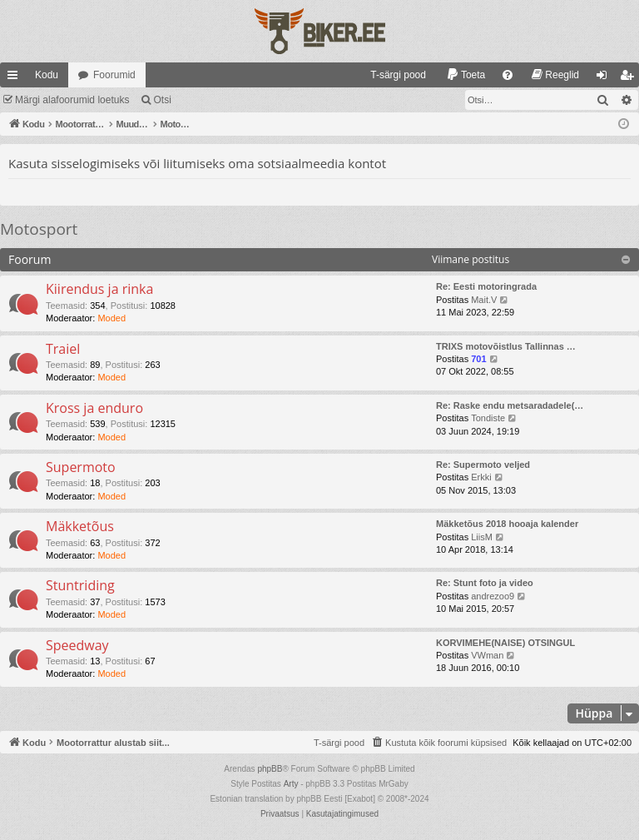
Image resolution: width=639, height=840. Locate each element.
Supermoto (81, 467)
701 (478, 359)
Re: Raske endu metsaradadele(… (510, 405)
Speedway (77, 645)
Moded (111, 318)
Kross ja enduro (94, 408)
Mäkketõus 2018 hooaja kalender (507, 524)
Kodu (47, 75)
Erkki (481, 477)
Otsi (162, 100)
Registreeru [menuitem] (630, 78)
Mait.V (484, 300)
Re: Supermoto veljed (483, 465)
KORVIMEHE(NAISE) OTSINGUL (505, 643)
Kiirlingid (16, 78)
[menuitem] (391, 75)
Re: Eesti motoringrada (486, 286)
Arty (291, 784)
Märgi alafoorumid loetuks (72, 100)
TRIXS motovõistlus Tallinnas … (506, 346)
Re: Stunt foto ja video (485, 583)
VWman (487, 655)
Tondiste (488, 418)
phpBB (270, 769)
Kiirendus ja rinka (99, 289)
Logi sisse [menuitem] (605, 78)
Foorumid (114, 75)
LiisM (482, 537)
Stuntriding (80, 585)
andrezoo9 (493, 596)
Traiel (63, 349)
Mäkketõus (80, 526)
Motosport (39, 229)
